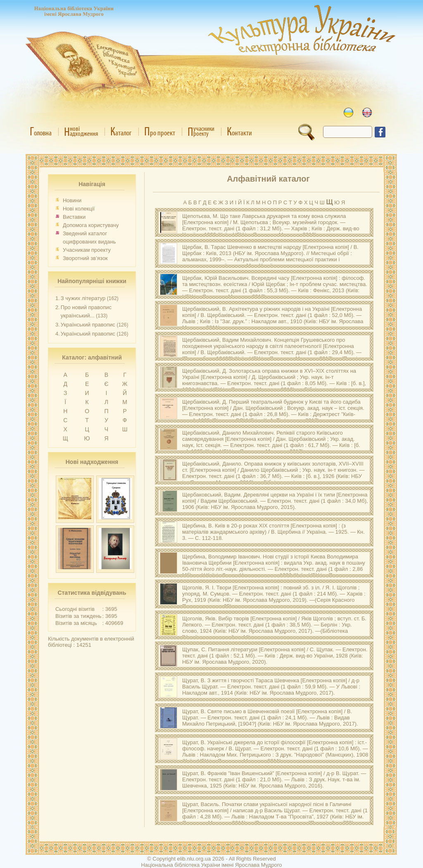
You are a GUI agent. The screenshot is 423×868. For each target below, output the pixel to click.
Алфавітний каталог (268, 179)
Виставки (74, 217)
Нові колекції (79, 209)
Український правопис (88, 325)
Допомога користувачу (91, 225)
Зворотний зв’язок (85, 258)
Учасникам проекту (87, 250)
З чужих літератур (83, 298)
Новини (72, 200)
